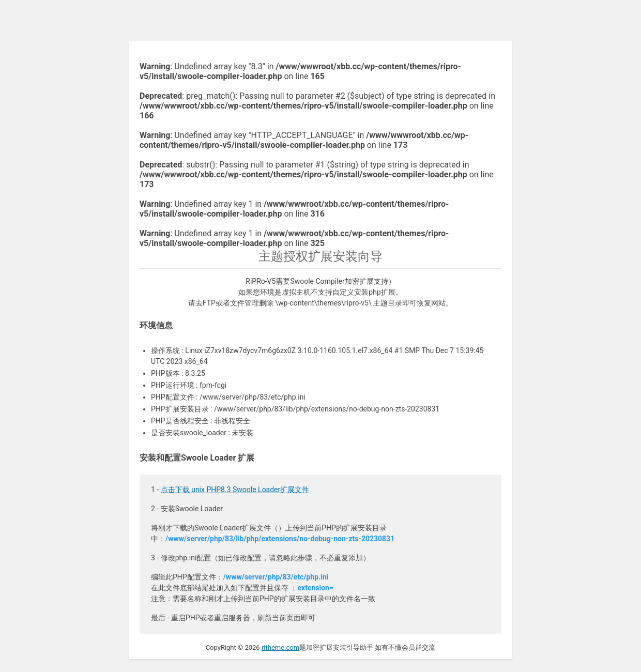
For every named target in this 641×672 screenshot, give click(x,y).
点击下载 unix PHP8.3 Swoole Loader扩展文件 (235, 490)
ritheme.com (280, 647)
